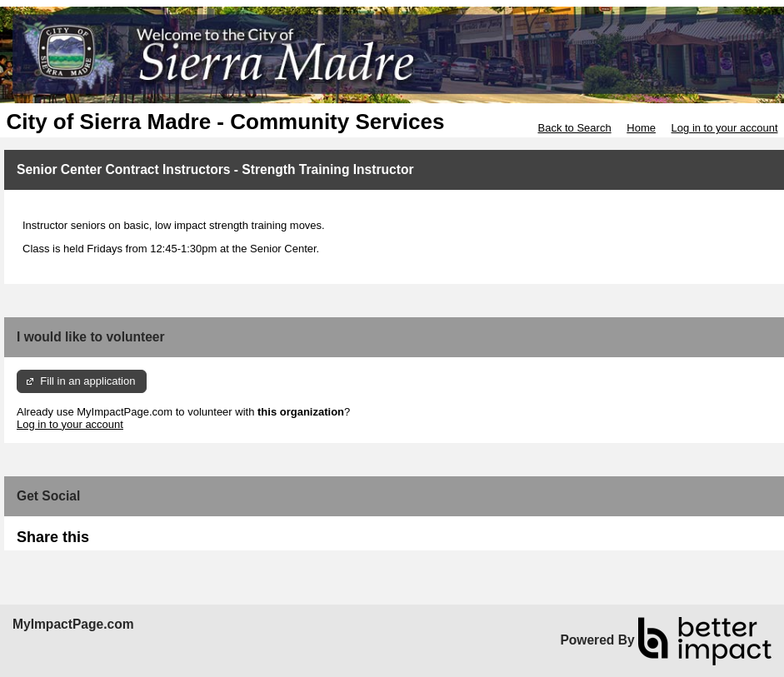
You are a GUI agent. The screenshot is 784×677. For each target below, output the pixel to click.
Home (641, 128)
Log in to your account (725, 128)
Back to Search (574, 128)
